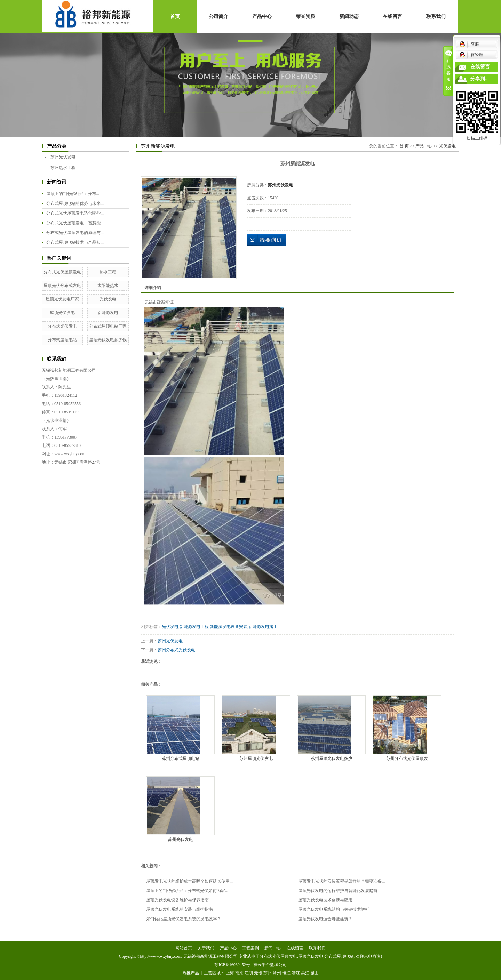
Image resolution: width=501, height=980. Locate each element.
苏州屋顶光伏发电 (256, 758)
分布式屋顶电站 (62, 340)
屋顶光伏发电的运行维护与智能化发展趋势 (338, 891)
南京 (239, 973)
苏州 (268, 973)
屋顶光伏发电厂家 (62, 299)
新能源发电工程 (194, 627)
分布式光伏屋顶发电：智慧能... (75, 223)
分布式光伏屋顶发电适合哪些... (75, 213)
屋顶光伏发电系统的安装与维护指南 (180, 909)
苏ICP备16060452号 (232, 965)
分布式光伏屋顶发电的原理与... (75, 233)
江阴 (249, 973)
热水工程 (108, 272)
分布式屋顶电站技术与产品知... (75, 242)
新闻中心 (273, 948)
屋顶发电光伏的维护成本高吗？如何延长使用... (189, 881)
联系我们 (436, 17)
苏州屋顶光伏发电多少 (332, 758)
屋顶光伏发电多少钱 (108, 340)
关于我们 (206, 948)
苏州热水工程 (63, 168)
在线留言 (392, 17)
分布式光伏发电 (62, 326)
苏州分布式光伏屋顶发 (407, 758)
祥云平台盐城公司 (270, 965)
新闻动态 (349, 17)
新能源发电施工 (263, 627)
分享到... (480, 79)
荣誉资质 (305, 17)
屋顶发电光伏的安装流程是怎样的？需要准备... (341, 881)
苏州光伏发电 (63, 157)
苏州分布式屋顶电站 (181, 758)
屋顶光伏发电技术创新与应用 (325, 900)
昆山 (315, 973)
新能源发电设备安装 (229, 627)
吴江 (305, 973)
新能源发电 (108, 313)
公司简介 (218, 17)
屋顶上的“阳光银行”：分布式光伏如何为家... (187, 891)
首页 (175, 17)
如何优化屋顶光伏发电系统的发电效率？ (184, 919)
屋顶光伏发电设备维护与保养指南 (177, 900)
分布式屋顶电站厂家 (108, 326)
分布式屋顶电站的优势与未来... (75, 203)
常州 (277, 973)
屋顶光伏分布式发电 (62, 286)
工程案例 (250, 948)
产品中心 (262, 17)
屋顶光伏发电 (62, 313)
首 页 (404, 146)
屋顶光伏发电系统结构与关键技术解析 (334, 909)
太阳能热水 (108, 286)
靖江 (296, 973)
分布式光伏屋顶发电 (62, 272)
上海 (230, 973)
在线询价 (267, 240)
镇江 (286, 973)
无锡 (258, 973)
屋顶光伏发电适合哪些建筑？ (325, 919)
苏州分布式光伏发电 (176, 650)
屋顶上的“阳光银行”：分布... (73, 194)
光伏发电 (108, 299)
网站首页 (184, 948)
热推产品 (191, 973)
